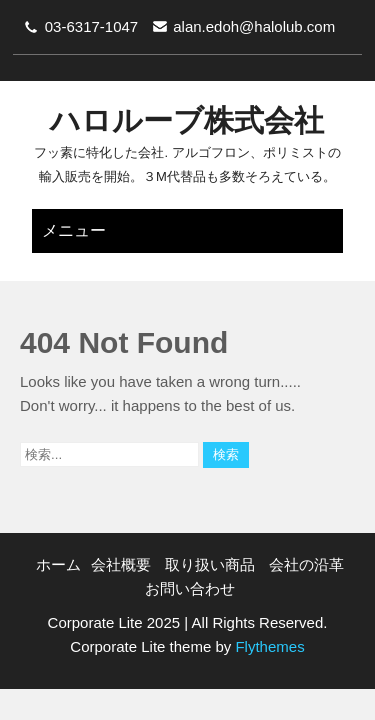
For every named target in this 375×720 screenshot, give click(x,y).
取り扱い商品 (210, 564)
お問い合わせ (190, 588)
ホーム (58, 564)
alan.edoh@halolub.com (254, 26)
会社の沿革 (306, 564)
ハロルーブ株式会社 (187, 120)
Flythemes (267, 646)
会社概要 (121, 564)
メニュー (74, 230)
